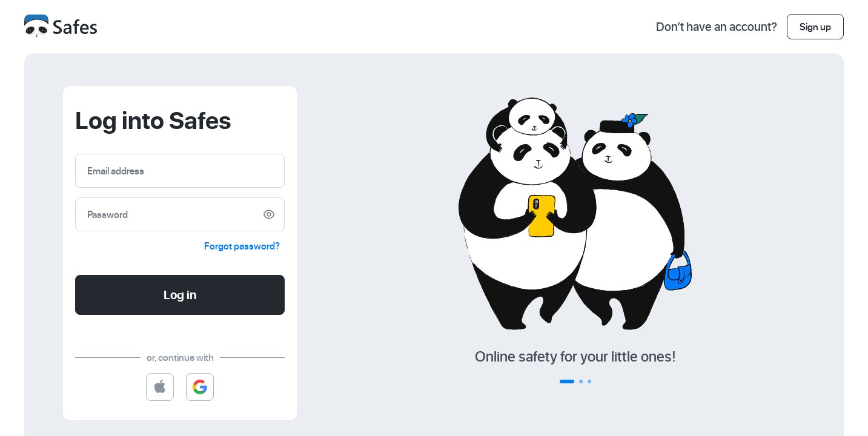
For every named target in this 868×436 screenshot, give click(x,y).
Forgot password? (242, 246)
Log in (180, 295)
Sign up (815, 27)
